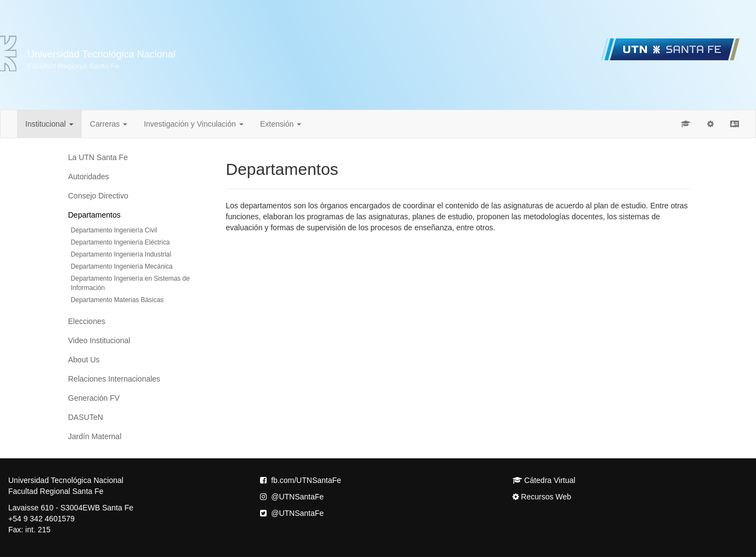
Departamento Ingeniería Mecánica (122, 266)
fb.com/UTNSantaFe (301, 480)
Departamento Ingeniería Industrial (121, 254)
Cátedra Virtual (544, 480)
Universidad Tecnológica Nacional (101, 59)
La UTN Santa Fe (98, 157)
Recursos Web (542, 497)
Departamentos (94, 215)
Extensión (281, 124)
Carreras (109, 124)
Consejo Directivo (98, 196)
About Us (84, 360)
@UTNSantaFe (292, 497)
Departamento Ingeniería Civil (114, 230)
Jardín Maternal (95, 436)
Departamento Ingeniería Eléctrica (120, 242)
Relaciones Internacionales (114, 379)
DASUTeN (86, 417)
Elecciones (87, 321)
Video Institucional (99, 340)
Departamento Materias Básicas (117, 300)
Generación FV (94, 398)
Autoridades (89, 177)
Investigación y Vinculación (194, 124)
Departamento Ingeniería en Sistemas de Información (130, 283)
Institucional (49, 124)
